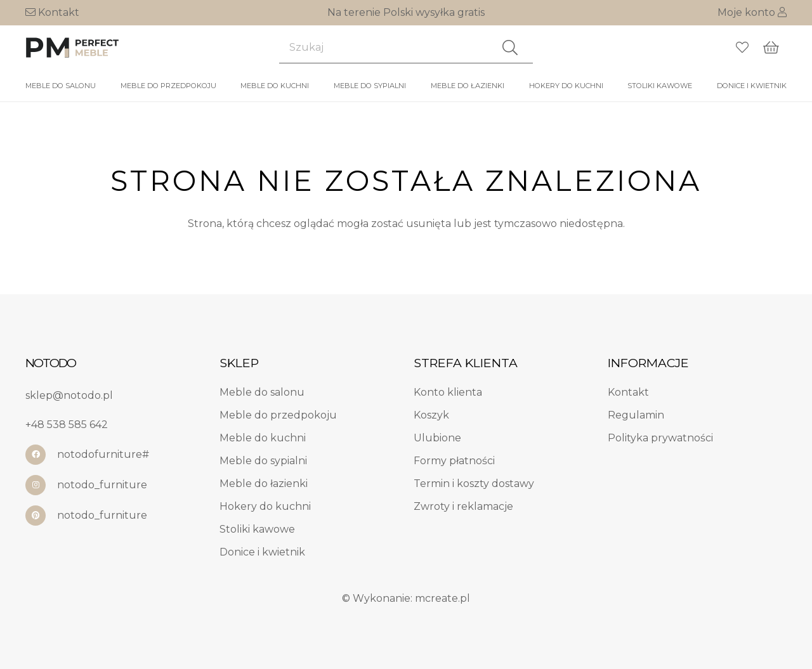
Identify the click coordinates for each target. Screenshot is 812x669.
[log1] (73, 48)
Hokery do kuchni (265, 506)
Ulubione (437, 438)
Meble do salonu (262, 392)
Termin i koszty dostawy (474, 484)
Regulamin (636, 415)
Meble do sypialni (263, 461)
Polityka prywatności (660, 438)
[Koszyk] (771, 48)
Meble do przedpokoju (278, 415)
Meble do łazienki (264, 484)
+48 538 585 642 (67, 425)
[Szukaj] (406, 48)
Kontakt (52, 12)
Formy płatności (454, 461)
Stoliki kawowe (257, 529)
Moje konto (752, 12)
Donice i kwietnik (262, 552)
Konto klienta (448, 392)
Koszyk (431, 415)
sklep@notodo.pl (69, 395)
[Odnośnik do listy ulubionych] (742, 48)
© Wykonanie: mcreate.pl (406, 598)
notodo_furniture (102, 485)
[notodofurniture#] (41, 455)
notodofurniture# (103, 454)
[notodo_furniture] (41, 485)
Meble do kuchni (263, 438)
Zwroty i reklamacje (463, 506)
